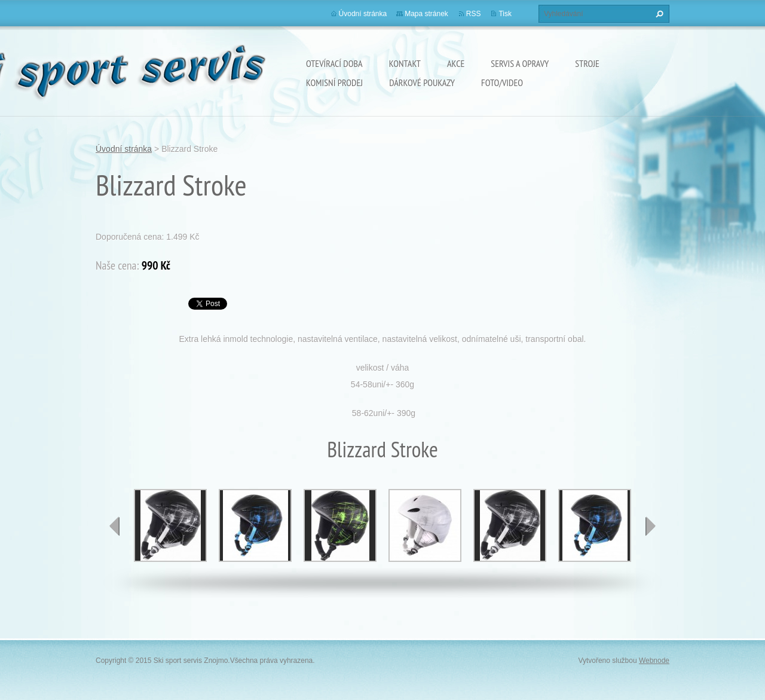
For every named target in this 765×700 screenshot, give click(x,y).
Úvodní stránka (363, 14)
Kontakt (405, 63)
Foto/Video (502, 82)
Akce (456, 63)
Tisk (505, 14)
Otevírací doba (334, 63)
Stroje (587, 63)
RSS (474, 14)
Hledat (658, 14)
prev (115, 526)
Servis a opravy (520, 63)
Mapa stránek (426, 14)
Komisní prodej (334, 82)
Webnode (654, 661)
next (650, 526)
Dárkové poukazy (422, 82)
